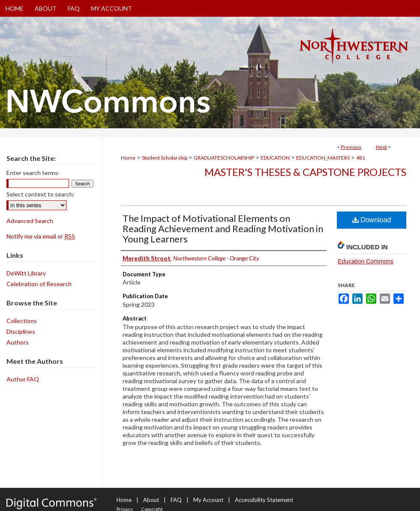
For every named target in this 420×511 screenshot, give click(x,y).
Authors (18, 342)
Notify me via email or (41, 236)
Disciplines (21, 331)
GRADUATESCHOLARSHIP (224, 158)
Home (128, 158)
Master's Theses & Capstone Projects (305, 172)
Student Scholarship (165, 158)
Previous (351, 147)
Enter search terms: (33, 173)
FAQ (176, 500)
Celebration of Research (39, 284)
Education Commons (366, 261)
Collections (22, 321)
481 (361, 158)
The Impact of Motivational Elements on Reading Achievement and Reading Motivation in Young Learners (223, 228)
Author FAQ (23, 379)
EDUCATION (275, 158)
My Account (208, 500)
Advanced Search (30, 221)
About (151, 500)
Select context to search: (40, 194)
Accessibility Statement (264, 500)
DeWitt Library (26, 273)
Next (381, 147)
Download (372, 220)
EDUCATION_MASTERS (323, 158)
